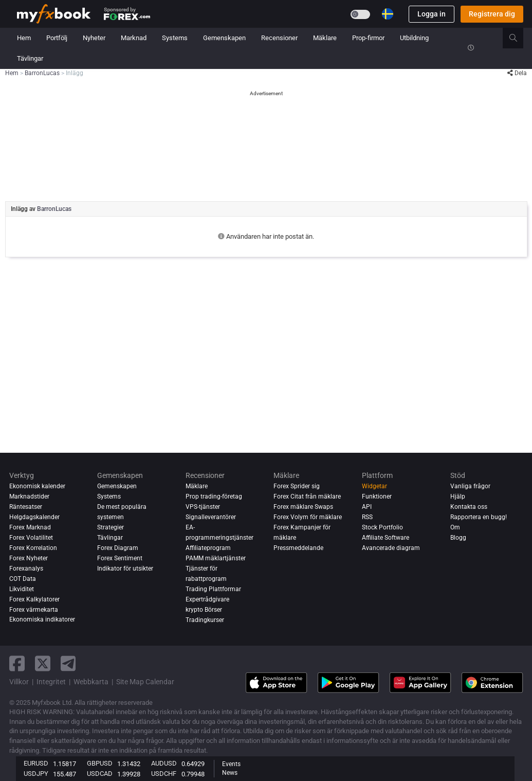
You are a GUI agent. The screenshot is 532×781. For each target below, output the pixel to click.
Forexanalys (26, 569)
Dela (517, 73)
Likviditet (22, 589)
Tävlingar (30, 58)
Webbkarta (91, 682)
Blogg (458, 538)
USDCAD (100, 774)
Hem (24, 38)
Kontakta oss (469, 507)
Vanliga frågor (470, 486)
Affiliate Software (386, 538)
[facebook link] (17, 663)
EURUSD (36, 763)
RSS (367, 517)
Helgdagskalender (34, 517)
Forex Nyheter (29, 558)
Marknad (134, 38)
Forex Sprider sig (297, 486)
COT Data (23, 579)
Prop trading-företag (214, 496)
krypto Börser (204, 610)
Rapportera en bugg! (479, 517)
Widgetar (374, 486)
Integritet (51, 682)
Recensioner (279, 38)
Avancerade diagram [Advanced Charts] (391, 548)
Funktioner (377, 496)
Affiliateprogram (208, 548)
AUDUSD (164, 763)
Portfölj (57, 38)
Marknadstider (29, 496)
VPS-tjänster (203, 507)
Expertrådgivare (207, 599)
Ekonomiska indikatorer (42, 620)
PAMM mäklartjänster (216, 558)
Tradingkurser (205, 620)
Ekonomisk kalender (37, 486)
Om (455, 527)
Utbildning (414, 38)
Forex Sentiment (120, 558)
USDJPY (36, 774)
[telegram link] (68, 663)
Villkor (19, 682)
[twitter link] (43, 663)
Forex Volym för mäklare (308, 517)
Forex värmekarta (34, 610)
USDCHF (164, 774)
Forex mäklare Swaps (303, 507)
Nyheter (94, 38)
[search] (519, 38)
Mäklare (325, 38)
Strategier (111, 527)
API (367, 507)
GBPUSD (100, 763)
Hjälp (458, 496)
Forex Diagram (118, 548)
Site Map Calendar (145, 682)
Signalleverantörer (211, 517)
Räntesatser (26, 507)
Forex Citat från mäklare (307, 496)
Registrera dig (492, 14)
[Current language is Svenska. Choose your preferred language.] (388, 14)
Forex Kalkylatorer (34, 599)
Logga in (432, 14)
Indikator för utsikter (125, 569)
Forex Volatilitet (31, 538)
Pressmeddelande (298, 548)
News (230, 773)
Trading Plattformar (213, 589)
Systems (175, 38)
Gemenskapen (224, 38)
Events (231, 764)
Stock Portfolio (382, 527)
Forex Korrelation (33, 548)
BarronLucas (54, 209)
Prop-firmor (368, 38)
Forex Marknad (30, 527)
